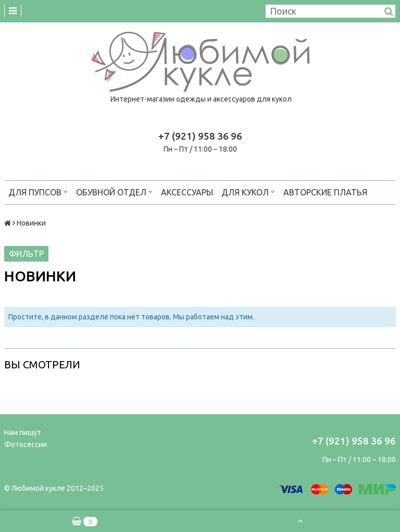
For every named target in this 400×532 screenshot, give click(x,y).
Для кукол (248, 191)
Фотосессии (26, 444)
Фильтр (26, 254)
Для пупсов (38, 191)
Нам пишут (23, 432)
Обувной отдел (114, 191)
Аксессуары (187, 192)
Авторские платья (325, 192)
